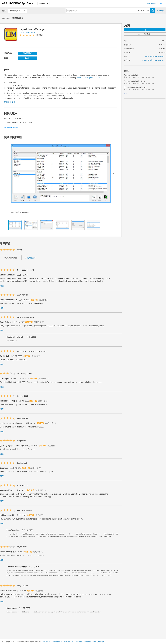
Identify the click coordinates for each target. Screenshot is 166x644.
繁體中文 (44, 3)
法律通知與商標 (57, 642)
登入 (162, 3)
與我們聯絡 (88, 642)
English (28, 58)
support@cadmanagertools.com (154, 60)
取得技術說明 (30, 258)
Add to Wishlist (145, 34)
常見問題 (79, 642)
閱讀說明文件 (10, 102)
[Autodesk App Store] (18, 3)
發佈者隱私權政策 (11, 128)
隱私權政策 (46, 642)
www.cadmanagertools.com (89, 78)
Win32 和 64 (28, 53)
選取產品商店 (15, 11)
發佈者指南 (151, 3)
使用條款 (67, 642)
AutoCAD (6, 18)
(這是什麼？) (44, 300)
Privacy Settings (99, 642)
